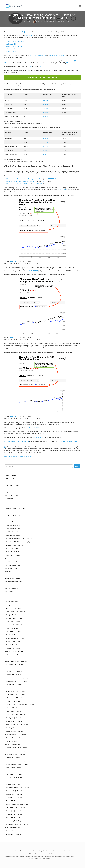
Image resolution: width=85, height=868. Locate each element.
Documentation (68, 850)
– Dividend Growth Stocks (12, 551)
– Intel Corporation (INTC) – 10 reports (16, 624)
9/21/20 (46, 145)
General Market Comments (12, 514)
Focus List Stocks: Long (38, 55)
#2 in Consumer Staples (14, 46)
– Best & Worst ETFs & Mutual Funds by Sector (18, 538)
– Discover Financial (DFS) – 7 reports (16, 680)
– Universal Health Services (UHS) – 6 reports (18, 750)
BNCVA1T (45, 180)
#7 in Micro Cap (11, 49)
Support (41, 850)
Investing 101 (9, 571)
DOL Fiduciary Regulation (12, 587)
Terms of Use (35, 857)
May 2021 (29, 36)
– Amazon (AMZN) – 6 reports (13, 720)
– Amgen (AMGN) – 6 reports (13, 743)
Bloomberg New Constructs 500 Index (19, 183)
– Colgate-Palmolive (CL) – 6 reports (15, 734)
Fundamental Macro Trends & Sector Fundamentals (20, 594)
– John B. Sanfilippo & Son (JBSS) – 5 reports (18, 760)
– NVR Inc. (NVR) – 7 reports (13, 707)
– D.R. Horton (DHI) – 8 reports (14, 664)
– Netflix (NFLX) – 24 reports (13, 607)
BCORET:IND (52, 178)
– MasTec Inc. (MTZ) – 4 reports (14, 820)
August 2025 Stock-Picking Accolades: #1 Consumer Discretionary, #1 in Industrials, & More (42, 16)
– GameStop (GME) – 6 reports (14, 727)
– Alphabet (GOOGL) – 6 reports (14, 730)
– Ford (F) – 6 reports (11, 740)
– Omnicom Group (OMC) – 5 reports (15, 780)
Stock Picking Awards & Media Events (16, 508)
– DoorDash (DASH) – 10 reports (14, 634)
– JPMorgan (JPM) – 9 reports (13, 654)
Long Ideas (8, 491)
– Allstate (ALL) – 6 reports (12, 757)
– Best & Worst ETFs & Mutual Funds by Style (18, 541)
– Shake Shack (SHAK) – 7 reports (15, 687)
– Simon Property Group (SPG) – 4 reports (17, 803)
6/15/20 (46, 116)
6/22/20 (46, 104)
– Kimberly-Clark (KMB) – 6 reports (15, 753)
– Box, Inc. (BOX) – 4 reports (13, 810)
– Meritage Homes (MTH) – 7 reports (15, 690)
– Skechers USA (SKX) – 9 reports (15, 650)
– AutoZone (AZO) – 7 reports (13, 684)
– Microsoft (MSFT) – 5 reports (14, 793)
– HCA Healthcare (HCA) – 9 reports (15, 657)
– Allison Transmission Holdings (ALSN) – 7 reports (19, 704)
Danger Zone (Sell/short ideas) (14, 494)
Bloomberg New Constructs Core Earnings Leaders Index (25, 178)
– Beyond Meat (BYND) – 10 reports (15, 637)
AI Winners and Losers (11, 478)
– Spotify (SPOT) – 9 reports (13, 644)
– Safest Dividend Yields (12, 548)
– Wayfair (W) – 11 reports (12, 627)
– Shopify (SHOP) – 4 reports (13, 817)
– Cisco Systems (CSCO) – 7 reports (15, 694)
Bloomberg (14, 260)
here (30, 67)
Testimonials (8, 511)
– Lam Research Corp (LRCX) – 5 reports (17, 770)
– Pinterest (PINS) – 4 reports (13, 813)
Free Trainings (9, 481)
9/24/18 (46, 138)
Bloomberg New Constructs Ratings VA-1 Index (22, 180)
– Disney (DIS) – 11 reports (13, 621)
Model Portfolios (9, 521)
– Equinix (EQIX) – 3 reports (13, 833)
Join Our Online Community (13, 564)
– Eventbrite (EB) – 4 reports (13, 826)
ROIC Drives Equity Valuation (13, 581)
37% (68, 63)
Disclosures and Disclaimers (54, 855)
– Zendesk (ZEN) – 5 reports (13, 767)
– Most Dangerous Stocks (12, 534)
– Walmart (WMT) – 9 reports (13, 647)
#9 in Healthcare (12, 51)
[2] (75, 61)
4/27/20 (46, 108)
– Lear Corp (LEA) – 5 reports (13, 773)
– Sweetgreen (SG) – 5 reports (14, 790)
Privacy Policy (46, 857)
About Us (15, 850)
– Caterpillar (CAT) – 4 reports (13, 797)
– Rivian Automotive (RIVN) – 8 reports (16, 660)
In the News (33, 850)
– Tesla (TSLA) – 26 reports (13, 604)
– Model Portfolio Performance (13, 554)
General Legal (57, 850)
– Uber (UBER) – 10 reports (13, 631)
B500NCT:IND (39, 346)
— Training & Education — (12, 561)
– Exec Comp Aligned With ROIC (14, 544)
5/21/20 (46, 112)
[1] (24, 32)
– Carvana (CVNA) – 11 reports (14, 617)
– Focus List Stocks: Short (12, 528)
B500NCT (39, 183)
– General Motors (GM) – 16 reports (15, 611)
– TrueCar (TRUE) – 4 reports (13, 800)
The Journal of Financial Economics (18, 440)
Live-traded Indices (10, 474)
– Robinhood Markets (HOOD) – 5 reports (17, 787)
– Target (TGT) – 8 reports (12, 667)
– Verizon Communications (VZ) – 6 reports (17, 724)
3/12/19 (46, 141)
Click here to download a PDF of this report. (18, 455)
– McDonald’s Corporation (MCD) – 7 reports (18, 677)
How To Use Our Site (11, 567)
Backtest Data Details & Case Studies (16, 574)
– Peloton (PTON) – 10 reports (13, 641)
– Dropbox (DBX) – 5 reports (13, 783)
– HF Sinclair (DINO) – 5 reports (14, 777)
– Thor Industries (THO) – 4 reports (15, 807)
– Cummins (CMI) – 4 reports (13, 830)
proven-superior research (15, 32)
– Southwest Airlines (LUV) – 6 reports (16, 737)
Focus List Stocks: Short (56, 55)
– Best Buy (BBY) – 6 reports (13, 717)
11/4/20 (46, 100)
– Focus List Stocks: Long (12, 524)
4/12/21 (46, 153)
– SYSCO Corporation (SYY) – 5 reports (16, 763)
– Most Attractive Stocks (12, 531)
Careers (48, 850)
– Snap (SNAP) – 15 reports (13, 614)
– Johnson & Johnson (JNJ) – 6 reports (16, 747)
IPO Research (9, 498)
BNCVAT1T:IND (33, 270)
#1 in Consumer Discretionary (16, 42)
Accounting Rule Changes (12, 577)
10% (6, 63)
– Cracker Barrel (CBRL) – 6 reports (15, 714)
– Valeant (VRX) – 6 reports (13, 710)
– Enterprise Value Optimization (14, 584)
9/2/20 (45, 149)
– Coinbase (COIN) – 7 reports (13, 670)
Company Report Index (11, 601)
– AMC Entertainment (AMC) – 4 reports (16, 823)
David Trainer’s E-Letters (12, 484)
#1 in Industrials (11, 44)
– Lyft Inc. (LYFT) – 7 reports (13, 700)
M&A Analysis (9, 591)
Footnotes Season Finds (12, 501)
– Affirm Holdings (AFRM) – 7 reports (15, 697)
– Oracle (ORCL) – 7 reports (13, 674)
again (43, 32)
